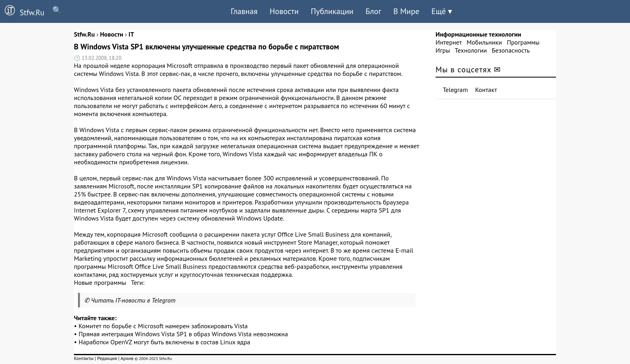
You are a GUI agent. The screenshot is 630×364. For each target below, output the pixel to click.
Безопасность (511, 50)
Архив (127, 358)
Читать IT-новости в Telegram (133, 300)
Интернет (449, 42)
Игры (443, 50)
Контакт (486, 90)
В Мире (406, 11)
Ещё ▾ (442, 11)
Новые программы (100, 282)
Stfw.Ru (22, 11)
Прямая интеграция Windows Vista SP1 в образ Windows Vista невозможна (183, 334)
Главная (244, 11)
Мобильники (484, 42)
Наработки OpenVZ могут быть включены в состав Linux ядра (165, 342)
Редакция (107, 358)
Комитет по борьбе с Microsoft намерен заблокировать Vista (163, 326)
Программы (523, 42)
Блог (373, 11)
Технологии (471, 50)
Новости (284, 11)
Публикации (332, 11)
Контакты (84, 358)
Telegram (455, 90)
